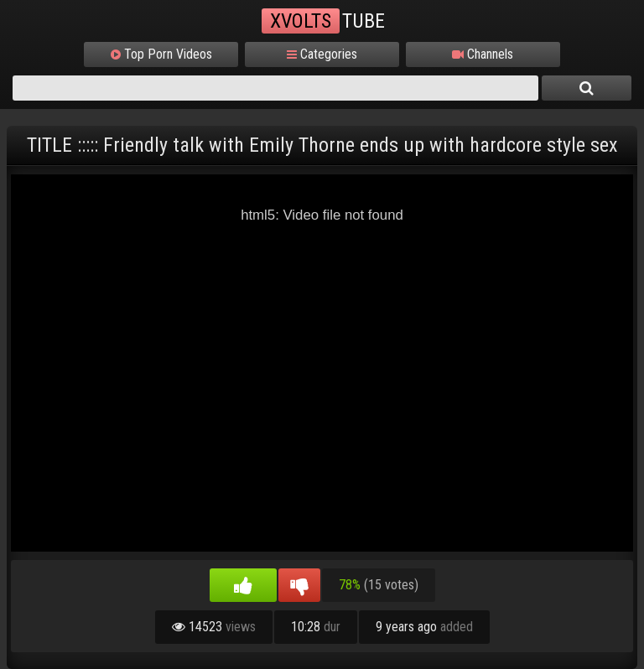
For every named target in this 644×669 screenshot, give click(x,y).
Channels (483, 54)
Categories (322, 54)
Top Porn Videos (161, 54)
